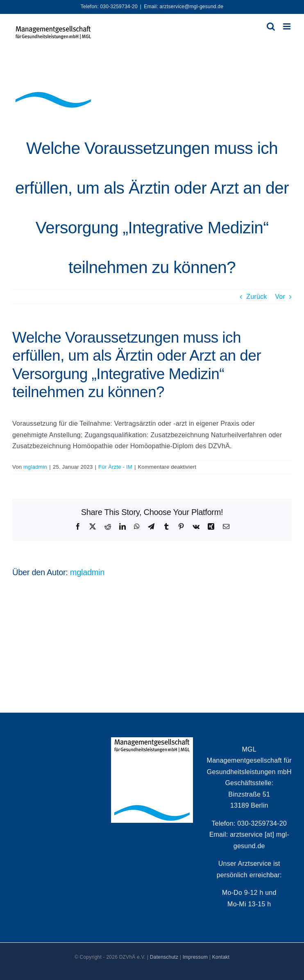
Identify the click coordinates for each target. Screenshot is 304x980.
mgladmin (35, 467)
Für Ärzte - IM (115, 467)
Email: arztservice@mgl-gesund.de (184, 7)
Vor (280, 297)
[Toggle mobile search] (271, 26)
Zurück (256, 297)
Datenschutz (164, 957)
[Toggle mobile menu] (287, 26)
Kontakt (221, 957)
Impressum (195, 957)
